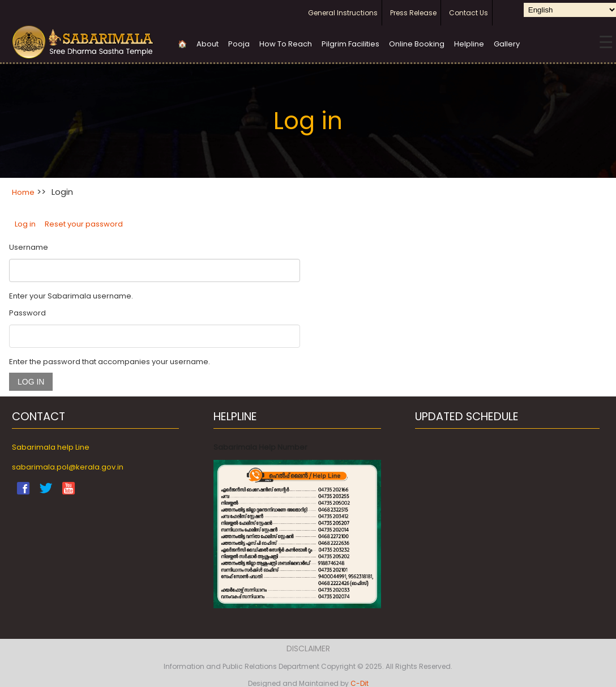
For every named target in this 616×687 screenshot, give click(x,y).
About (208, 44)
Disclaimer (308, 648)
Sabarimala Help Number (260, 447)
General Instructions (343, 13)
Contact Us (469, 13)
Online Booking (417, 44)
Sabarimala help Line (51, 447)
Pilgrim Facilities (350, 44)
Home (23, 192)
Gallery (507, 44)
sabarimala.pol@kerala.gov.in (68, 467)
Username (29, 247)
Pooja (239, 44)
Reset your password (84, 224)
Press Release (413, 13)
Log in (25, 224)
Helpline (469, 44)
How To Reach (286, 44)
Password (27, 313)
